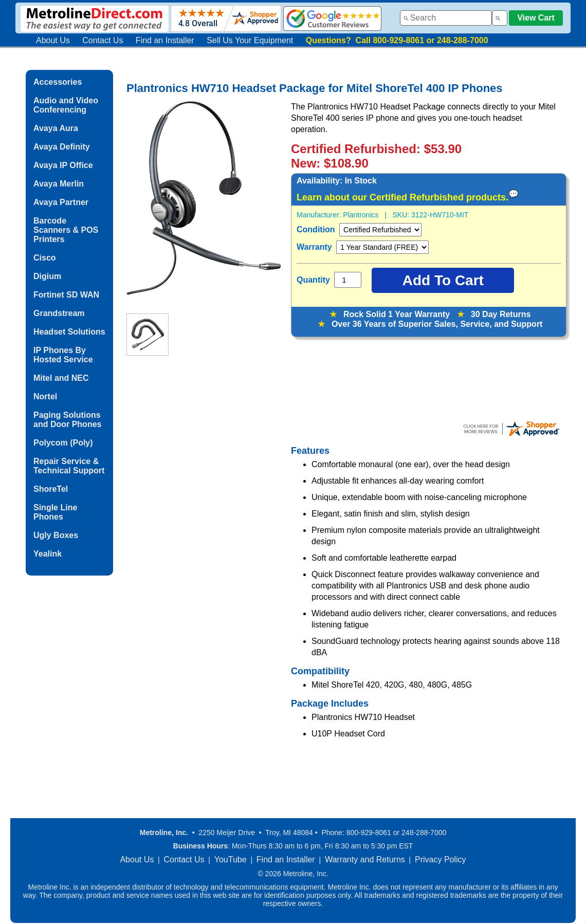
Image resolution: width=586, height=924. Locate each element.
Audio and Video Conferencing (66, 105)
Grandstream (59, 313)
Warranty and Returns (365, 860)
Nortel (45, 396)
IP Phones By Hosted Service (63, 355)
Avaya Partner (61, 202)
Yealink (48, 554)
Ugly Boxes (56, 535)
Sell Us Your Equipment (250, 40)
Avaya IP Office (63, 165)
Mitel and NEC (61, 378)
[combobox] (446, 18)
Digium (47, 276)
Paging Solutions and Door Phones (67, 420)
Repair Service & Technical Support (69, 466)
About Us (53, 40)
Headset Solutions (69, 332)
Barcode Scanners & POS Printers (66, 230)
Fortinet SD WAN (66, 295)
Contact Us (103, 40)
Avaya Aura (56, 128)
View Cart (536, 18)
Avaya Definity (62, 147)
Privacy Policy (441, 860)
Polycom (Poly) (63, 443)
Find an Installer (165, 40)
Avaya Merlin (59, 184)
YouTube (231, 860)
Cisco (45, 258)
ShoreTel (51, 489)
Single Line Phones (55, 512)
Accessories (58, 82)
